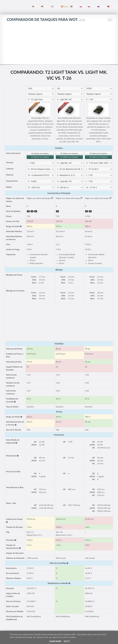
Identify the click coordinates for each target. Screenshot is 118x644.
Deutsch (45, 7)
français (55, 7)
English (36, 7)
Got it (67, 641)
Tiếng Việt (112, 7)
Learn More (55, 641)
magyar (74, 7)
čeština (92, 7)
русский (101, 7)
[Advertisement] (59, 43)
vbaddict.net (11, 619)
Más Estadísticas (34, 616)
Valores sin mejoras (40, 153)
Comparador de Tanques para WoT (46, 19)
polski (83, 7)
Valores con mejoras (40, 157)
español (65, 7)
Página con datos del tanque (40, 198)
